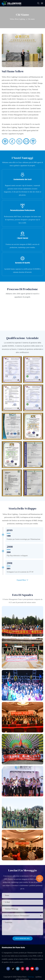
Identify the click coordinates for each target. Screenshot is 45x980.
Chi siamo (31, 19)
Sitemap (31, 977)
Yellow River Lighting (17, 19)
